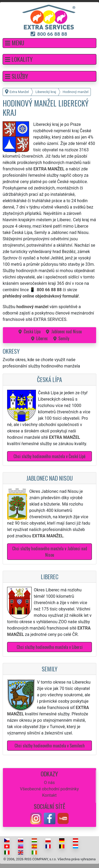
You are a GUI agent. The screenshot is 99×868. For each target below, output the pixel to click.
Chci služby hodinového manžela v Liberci (50, 647)
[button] (49, 43)
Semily (64, 338)
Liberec (42, 338)
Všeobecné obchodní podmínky (49, 789)
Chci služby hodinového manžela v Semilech (50, 746)
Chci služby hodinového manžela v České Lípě (49, 456)
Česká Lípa (32, 331)
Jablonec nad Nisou (67, 331)
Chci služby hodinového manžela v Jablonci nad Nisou (50, 552)
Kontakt (49, 795)
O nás (49, 783)
